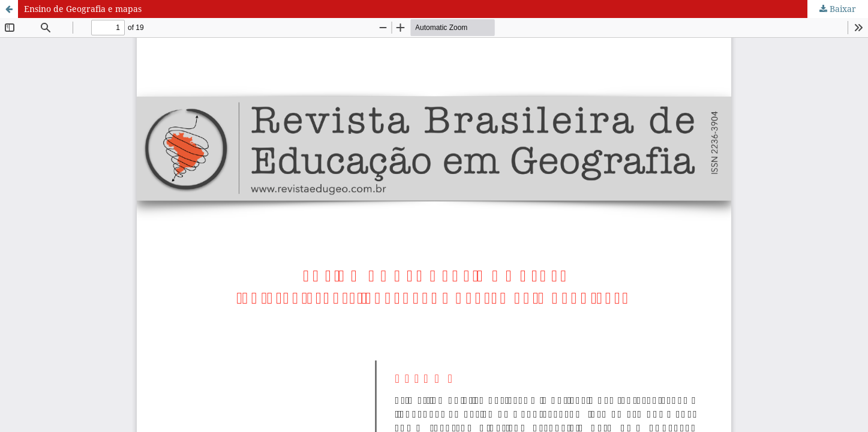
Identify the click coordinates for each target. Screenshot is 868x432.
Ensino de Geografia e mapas (83, 9)
